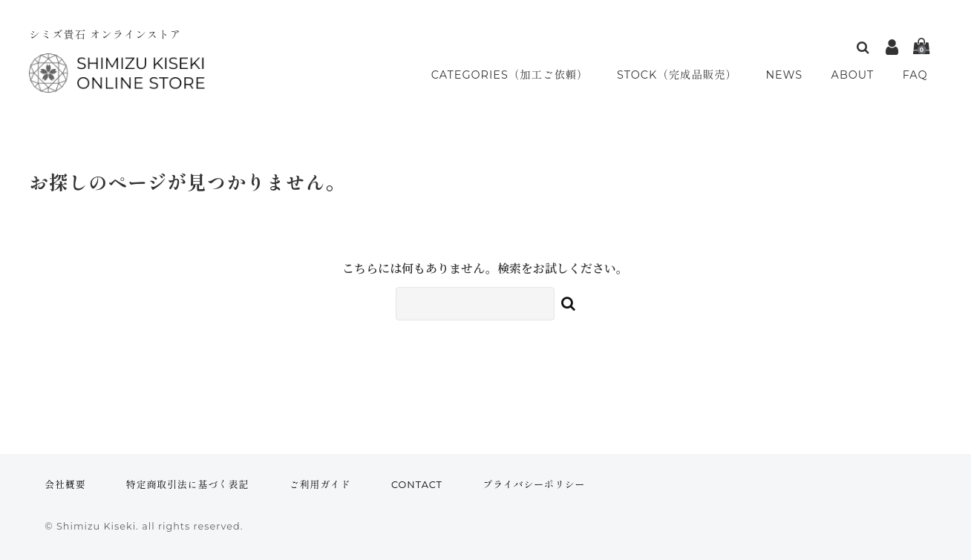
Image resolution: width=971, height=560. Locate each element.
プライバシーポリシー (534, 485)
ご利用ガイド (320, 485)
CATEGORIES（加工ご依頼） (510, 75)
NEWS (789, 75)
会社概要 (65, 485)
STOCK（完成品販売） (681, 75)
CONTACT (417, 485)
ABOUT (856, 75)
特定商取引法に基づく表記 (188, 485)
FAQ (916, 75)
